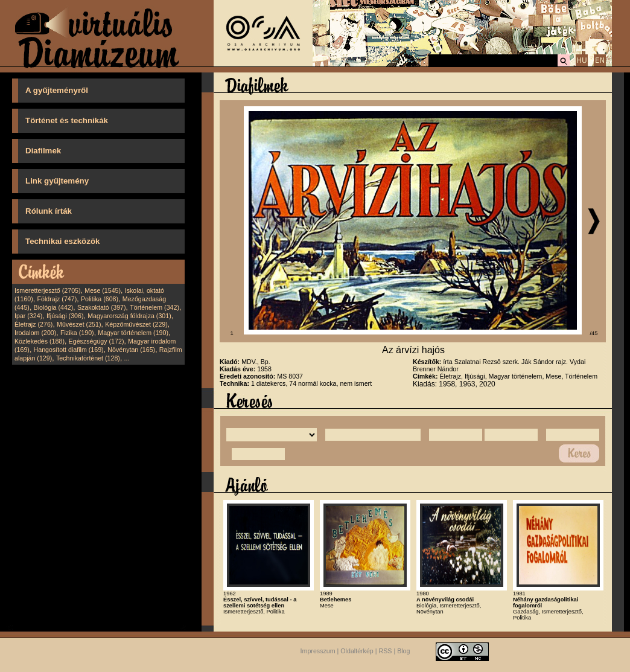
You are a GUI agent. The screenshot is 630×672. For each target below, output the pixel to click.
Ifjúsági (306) (65, 316)
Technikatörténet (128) (88, 358)
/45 (594, 333)
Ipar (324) (28, 316)
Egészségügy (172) (97, 341)
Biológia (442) (54, 307)
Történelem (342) (154, 307)
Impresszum (318, 651)
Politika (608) (100, 299)
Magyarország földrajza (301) (129, 316)
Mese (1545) (103, 290)
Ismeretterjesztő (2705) (48, 290)
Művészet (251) (79, 324)
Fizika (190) (77, 333)
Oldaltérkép (357, 651)
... (127, 358)
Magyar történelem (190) (133, 333)
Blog (403, 651)
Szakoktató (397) (102, 307)
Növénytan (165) (131, 350)
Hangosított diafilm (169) (69, 350)
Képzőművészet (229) (136, 324)
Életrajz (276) (33, 324)
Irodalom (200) (35, 333)
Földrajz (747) (57, 299)
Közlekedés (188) (40, 341)
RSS (386, 651)
